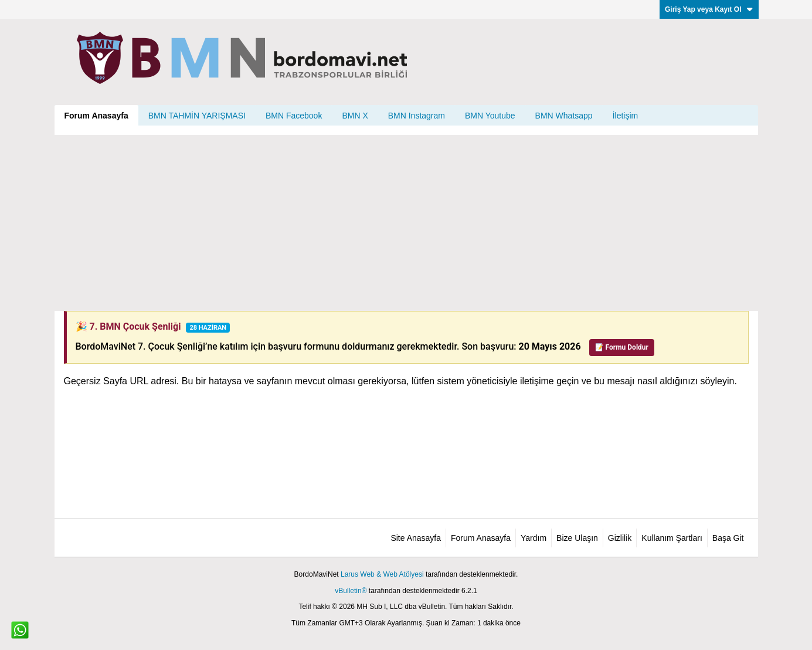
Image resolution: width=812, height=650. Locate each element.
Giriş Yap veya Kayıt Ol (709, 9)
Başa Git (728, 538)
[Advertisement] (406, 223)
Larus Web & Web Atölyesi (382, 574)
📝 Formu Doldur (622, 347)
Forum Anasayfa (96, 116)
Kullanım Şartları (672, 538)
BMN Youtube (490, 116)
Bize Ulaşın (577, 538)
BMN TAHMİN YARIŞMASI (197, 116)
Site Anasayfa (416, 538)
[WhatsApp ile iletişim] (20, 630)
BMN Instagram (417, 116)
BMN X (355, 116)
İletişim (626, 116)
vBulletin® (351, 591)
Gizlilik (620, 538)
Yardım (534, 538)
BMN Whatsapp (564, 116)
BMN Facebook (294, 116)
